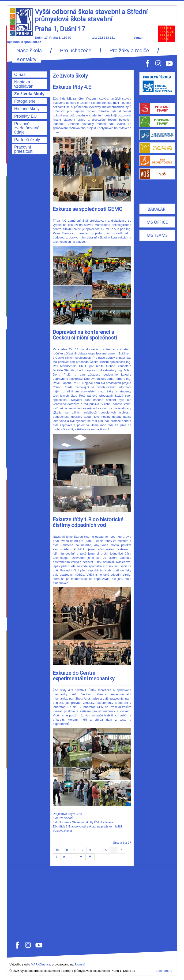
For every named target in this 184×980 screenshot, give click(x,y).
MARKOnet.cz (41, 964)
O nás (20, 75)
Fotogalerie (25, 101)
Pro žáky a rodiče (129, 51)
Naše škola (29, 51)
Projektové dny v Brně (67, 814)
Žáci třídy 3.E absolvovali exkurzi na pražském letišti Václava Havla (87, 829)
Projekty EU (26, 116)
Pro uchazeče (76, 51)
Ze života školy (29, 94)
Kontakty (27, 60)
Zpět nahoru (164, 971)
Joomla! (80, 964)
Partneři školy (27, 140)
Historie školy (27, 109)
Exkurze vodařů (63, 818)
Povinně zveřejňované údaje (27, 128)
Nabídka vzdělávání (24, 84)
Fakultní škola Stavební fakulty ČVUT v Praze (83, 822)
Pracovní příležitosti (24, 149)
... (98, 850)
